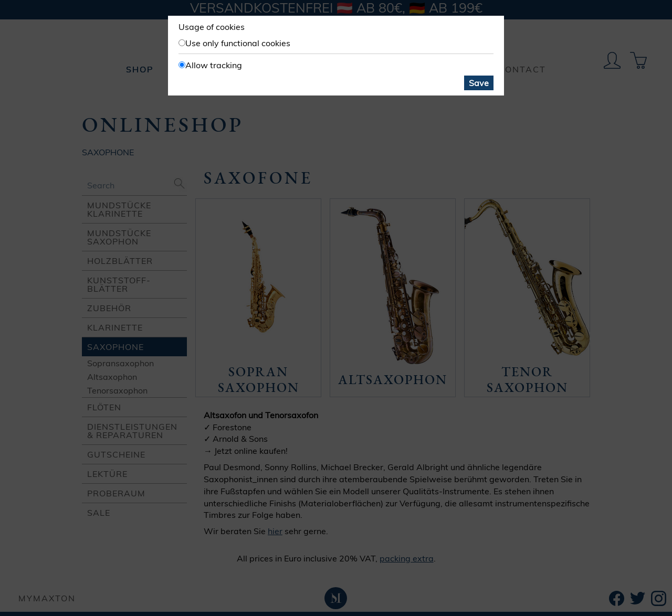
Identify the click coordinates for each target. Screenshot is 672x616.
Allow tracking (214, 65)
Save (479, 83)
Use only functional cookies (238, 43)
